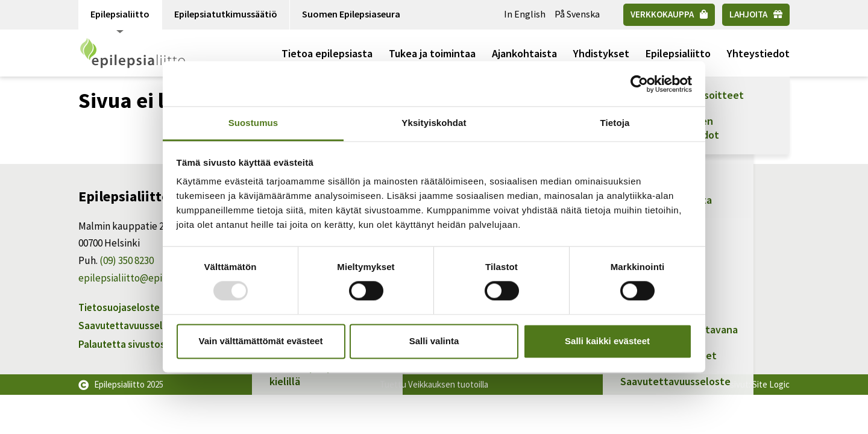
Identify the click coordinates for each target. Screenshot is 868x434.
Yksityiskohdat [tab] (434, 123)
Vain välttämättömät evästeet (261, 341)
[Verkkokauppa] (669, 15)
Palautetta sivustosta (127, 344)
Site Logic (771, 384)
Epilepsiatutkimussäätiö (226, 14)
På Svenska (577, 14)
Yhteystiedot (758, 53)
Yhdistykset (601, 53)
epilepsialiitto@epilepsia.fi (137, 278)
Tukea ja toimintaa (432, 53)
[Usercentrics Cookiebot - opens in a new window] (639, 84)
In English (525, 14)
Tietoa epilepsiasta (327, 53)
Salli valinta (434, 341)
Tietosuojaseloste (119, 307)
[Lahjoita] (756, 15)
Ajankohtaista (524, 53)
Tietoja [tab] (615, 123)
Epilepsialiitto (120, 19)
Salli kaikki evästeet (607, 341)
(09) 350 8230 (127, 260)
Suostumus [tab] (253, 123)
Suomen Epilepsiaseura (351, 14)
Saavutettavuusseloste (131, 325)
